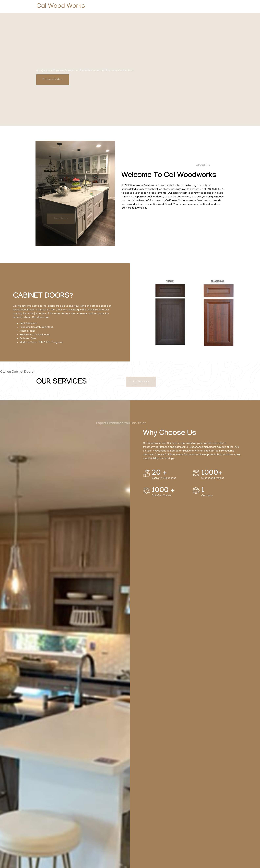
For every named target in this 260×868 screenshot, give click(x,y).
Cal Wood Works (61, 7)
